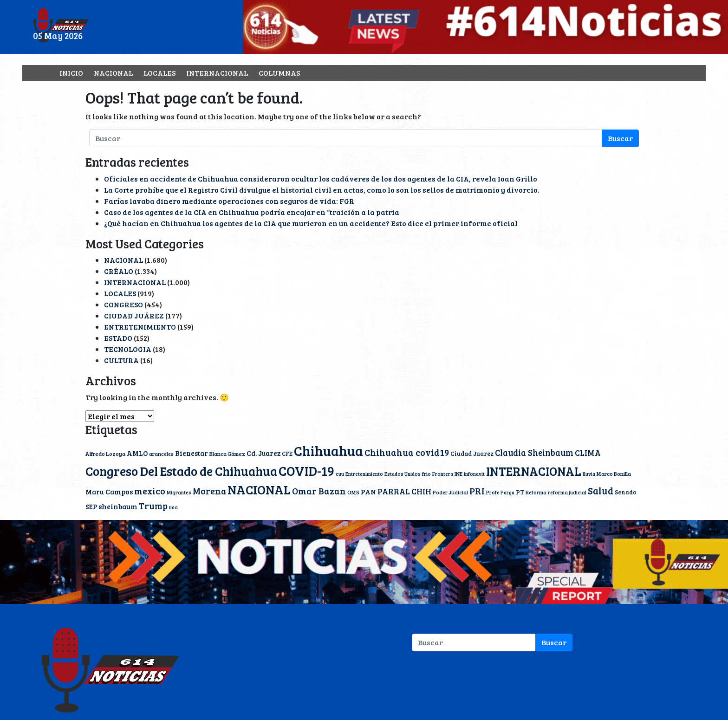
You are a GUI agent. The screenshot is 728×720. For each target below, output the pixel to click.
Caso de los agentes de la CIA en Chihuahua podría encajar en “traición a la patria (252, 212)
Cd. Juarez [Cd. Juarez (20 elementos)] (263, 453)
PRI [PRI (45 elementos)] (477, 491)
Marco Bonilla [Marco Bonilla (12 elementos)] (614, 474)
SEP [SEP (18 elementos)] (91, 506)
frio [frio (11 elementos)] (426, 474)
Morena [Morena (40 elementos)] (209, 491)
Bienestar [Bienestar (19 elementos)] (192, 453)
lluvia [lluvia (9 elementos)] (589, 474)
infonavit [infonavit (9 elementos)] (474, 474)
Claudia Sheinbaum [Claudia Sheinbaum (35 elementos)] (534, 452)
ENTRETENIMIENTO (140, 327)
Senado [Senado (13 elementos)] (626, 492)
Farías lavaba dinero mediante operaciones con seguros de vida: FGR (229, 201)
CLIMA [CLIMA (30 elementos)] (588, 453)
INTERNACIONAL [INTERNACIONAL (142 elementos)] (534, 471)
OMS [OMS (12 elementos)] (353, 492)
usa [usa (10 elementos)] (173, 507)
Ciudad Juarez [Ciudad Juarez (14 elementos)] (472, 454)
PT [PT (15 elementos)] (520, 492)
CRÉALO (119, 271)
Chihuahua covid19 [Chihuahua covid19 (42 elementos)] (407, 452)
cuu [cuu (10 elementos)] (340, 474)
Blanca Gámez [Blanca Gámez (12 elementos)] (227, 454)
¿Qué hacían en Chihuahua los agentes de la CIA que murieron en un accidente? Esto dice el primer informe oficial (311, 223)
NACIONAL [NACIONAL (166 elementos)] (259, 490)
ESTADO (118, 338)
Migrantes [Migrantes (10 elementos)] (179, 492)
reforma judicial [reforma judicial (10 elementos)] (567, 492)
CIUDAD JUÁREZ (134, 315)
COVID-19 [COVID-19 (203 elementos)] (306, 470)
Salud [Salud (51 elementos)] (601, 491)
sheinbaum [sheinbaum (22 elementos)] (118, 506)
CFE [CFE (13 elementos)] (287, 454)
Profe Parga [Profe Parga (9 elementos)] (500, 493)
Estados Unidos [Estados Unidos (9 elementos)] (403, 474)
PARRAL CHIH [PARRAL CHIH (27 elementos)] (404, 491)
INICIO (71, 73)
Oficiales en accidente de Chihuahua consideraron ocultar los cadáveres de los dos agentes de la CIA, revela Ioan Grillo (321, 178)
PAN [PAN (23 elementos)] (368, 491)
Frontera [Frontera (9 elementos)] (443, 474)
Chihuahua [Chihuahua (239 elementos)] (328, 450)
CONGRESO (123, 304)
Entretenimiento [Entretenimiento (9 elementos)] (364, 474)
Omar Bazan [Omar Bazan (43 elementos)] (319, 491)
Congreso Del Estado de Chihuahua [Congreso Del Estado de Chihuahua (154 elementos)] (181, 471)
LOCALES (159, 73)
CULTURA (121, 360)
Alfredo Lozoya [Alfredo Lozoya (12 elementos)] (105, 454)
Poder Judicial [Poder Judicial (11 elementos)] (450, 492)
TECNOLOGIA (128, 349)
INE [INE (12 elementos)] (458, 474)
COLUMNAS (279, 73)
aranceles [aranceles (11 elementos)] (161, 454)
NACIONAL (113, 73)
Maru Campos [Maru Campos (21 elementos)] (109, 492)
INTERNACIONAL (217, 73)
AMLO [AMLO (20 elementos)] (137, 453)
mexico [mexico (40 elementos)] (150, 491)
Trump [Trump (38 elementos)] (153, 506)
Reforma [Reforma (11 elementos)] (536, 492)
